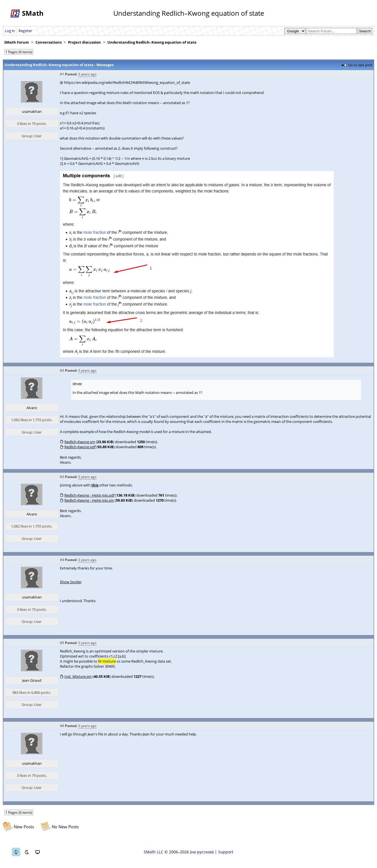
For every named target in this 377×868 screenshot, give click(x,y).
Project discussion (84, 42)
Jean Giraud (32, 680)
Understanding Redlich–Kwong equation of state (152, 42)
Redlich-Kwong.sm (80, 442)
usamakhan (32, 111)
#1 (62, 74)
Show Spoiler (71, 582)
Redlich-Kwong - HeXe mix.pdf (89, 495)
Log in (10, 31)
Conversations (48, 42)
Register (25, 31)
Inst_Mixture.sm (78, 676)
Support (226, 852)
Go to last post (360, 65)
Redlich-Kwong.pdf (80, 447)
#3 (62, 477)
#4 (62, 560)
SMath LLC (153, 852)
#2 (62, 370)
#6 (62, 726)
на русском (202, 852)
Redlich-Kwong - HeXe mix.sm (89, 500)
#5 (62, 643)
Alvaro (32, 408)
